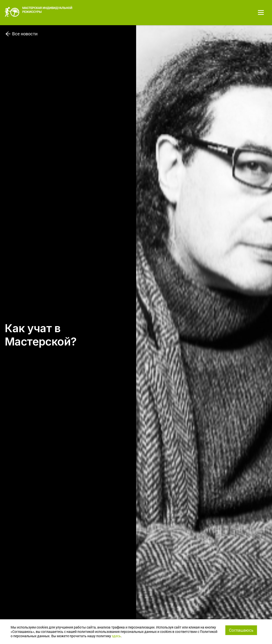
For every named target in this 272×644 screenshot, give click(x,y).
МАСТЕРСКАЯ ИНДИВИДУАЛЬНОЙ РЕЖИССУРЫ (39, 11)
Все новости (21, 33)
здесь (116, 636)
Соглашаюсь (241, 630)
